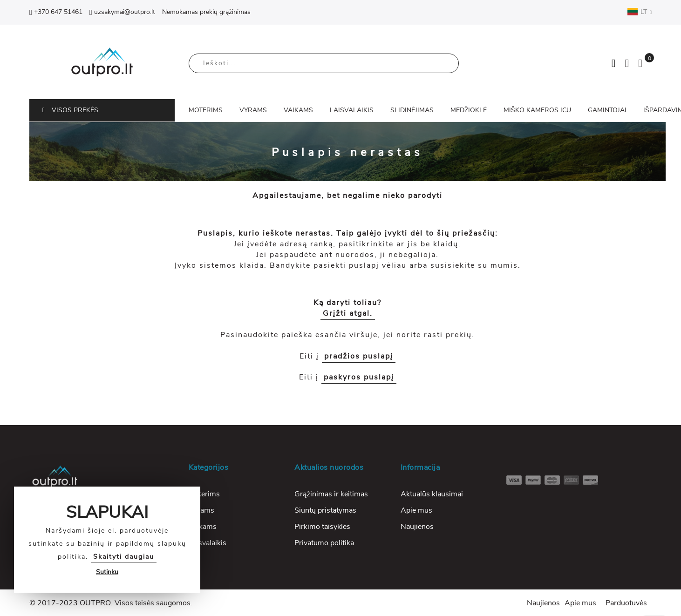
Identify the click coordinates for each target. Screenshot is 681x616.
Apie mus (416, 510)
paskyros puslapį (359, 377)
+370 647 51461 (56, 12)
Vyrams (201, 510)
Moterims (204, 494)
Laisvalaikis (208, 543)
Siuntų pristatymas (325, 510)
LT (639, 12)
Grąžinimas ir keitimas (331, 494)
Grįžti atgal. (348, 313)
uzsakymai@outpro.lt (122, 12)
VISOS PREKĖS (70, 110)
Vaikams (203, 527)
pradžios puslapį (359, 356)
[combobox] (324, 63)
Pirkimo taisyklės (322, 527)
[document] (107, 540)
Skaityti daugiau (124, 557)
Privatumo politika (324, 543)
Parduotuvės (626, 603)
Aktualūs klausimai (432, 494)
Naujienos (417, 527)
